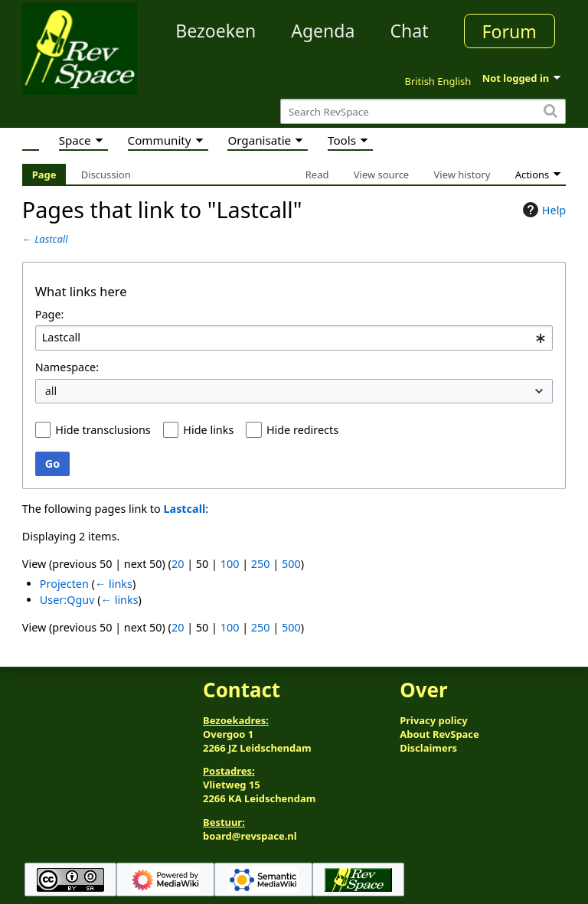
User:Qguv (67, 600)
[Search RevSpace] (423, 111)
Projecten (64, 584)
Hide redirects (302, 430)
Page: (50, 314)
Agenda (323, 31)
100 (230, 564)
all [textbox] (51, 391)
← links (114, 584)
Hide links (208, 430)
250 (261, 564)
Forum (510, 31)
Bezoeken (216, 31)
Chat (409, 31)
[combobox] (294, 338)
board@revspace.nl (250, 836)
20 (178, 564)
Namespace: (67, 367)
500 (291, 564)
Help (542, 210)
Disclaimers (428, 748)
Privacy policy (433, 720)
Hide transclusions (103, 430)
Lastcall (51, 239)
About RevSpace (439, 734)
